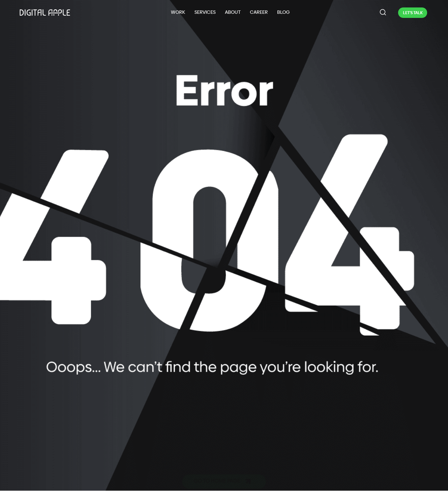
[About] (233, 13)
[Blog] (283, 13)
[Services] (205, 13)
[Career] (259, 13)
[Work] (178, 13)
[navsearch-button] (383, 12)
